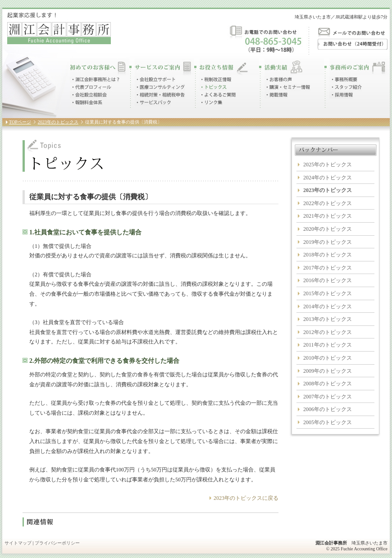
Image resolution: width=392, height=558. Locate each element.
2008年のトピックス (328, 384)
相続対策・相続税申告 (160, 95)
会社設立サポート (155, 80)
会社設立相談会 (88, 95)
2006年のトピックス (328, 409)
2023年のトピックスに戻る (246, 498)
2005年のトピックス (328, 422)
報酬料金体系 (86, 103)
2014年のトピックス (328, 306)
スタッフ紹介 (346, 87)
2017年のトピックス (328, 268)
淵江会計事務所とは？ (95, 80)
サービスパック (153, 103)
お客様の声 (278, 80)
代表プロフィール (91, 87)
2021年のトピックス (328, 216)
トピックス (213, 87)
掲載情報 (276, 95)
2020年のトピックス (328, 229)
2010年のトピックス (328, 358)
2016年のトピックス (328, 280)
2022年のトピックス (328, 203)
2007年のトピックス (328, 397)
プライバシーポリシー (57, 543)
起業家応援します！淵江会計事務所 (59, 28)
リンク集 (211, 103)
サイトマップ (18, 543)
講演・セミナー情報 (287, 87)
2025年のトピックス (328, 165)
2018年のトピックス (328, 255)
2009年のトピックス (328, 371)
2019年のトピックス (328, 242)
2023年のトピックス (58, 122)
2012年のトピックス (328, 332)
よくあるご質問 (218, 95)
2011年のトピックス (328, 345)
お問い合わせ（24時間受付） (353, 44)
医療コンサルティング (160, 87)
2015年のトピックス (328, 293)
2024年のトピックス (328, 178)
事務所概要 (343, 80)
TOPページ (20, 122)
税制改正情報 (215, 80)
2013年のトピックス (328, 319)
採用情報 (341, 95)
